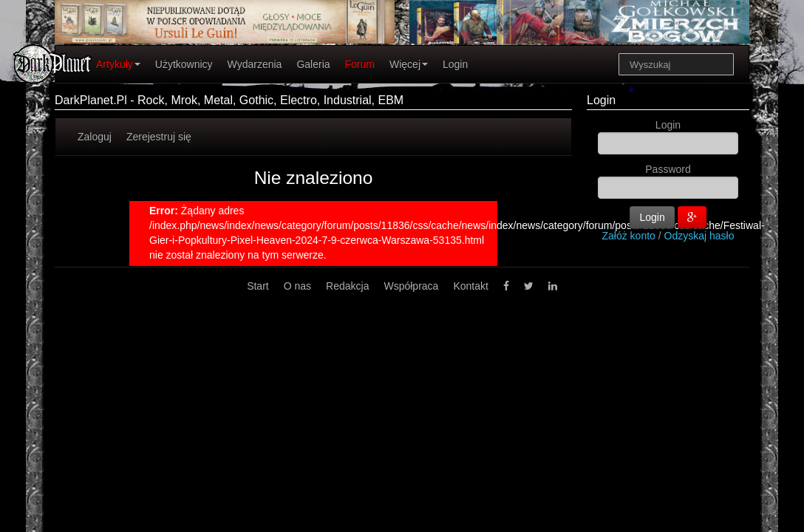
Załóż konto (629, 236)
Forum (360, 64)
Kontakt (470, 286)
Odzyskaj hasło (699, 236)
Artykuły (118, 64)
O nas (297, 286)
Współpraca (411, 286)
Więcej (409, 64)
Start (258, 286)
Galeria (313, 64)
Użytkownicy (184, 64)
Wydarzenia (255, 64)
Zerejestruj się (159, 137)
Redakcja (347, 286)
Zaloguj (95, 137)
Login (455, 64)
